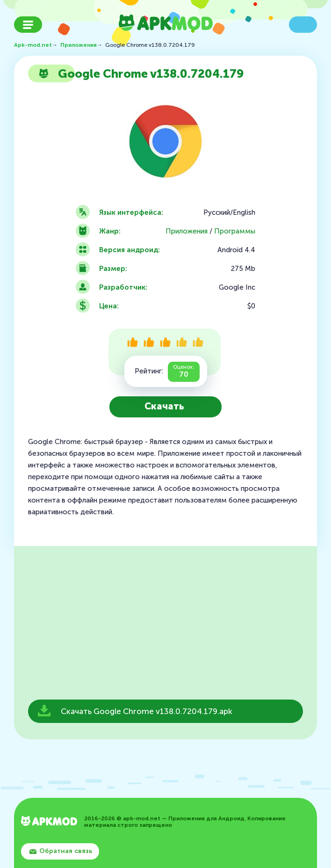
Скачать (164, 406)
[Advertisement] (165, 626)
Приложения (187, 231)
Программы (235, 231)
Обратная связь (66, 851)
